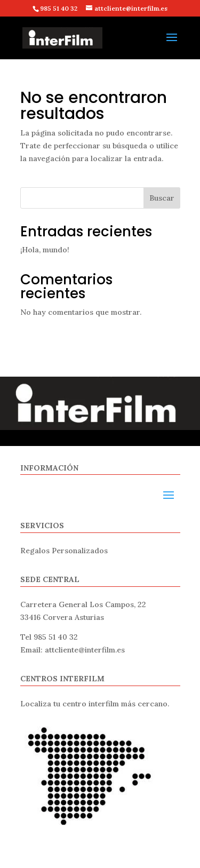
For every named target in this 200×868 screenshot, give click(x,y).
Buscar (162, 198)
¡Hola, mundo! (45, 250)
